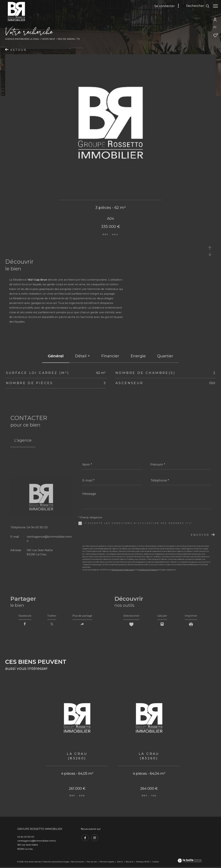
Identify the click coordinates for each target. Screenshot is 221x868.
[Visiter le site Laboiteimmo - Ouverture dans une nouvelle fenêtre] (190, 862)
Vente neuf (49, 39)
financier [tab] (110, 356)
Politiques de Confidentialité (123, 570)
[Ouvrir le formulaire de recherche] (196, 6)
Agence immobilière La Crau (22, 39)
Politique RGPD (143, 863)
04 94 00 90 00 (37, 527)
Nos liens (130, 863)
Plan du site (92, 863)
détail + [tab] (82, 356)
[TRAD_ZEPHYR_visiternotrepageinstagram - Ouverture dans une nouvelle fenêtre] (94, 838)
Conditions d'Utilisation (148, 570)
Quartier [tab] (165, 356)
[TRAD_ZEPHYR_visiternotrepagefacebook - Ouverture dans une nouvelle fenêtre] (84, 838)
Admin (120, 863)
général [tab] (56, 356)
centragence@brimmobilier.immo (37, 842)
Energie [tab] (138, 356)
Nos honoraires (78, 863)
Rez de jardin (66, 39)
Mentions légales (107, 863)
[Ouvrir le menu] (215, 6)
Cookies (156, 863)
